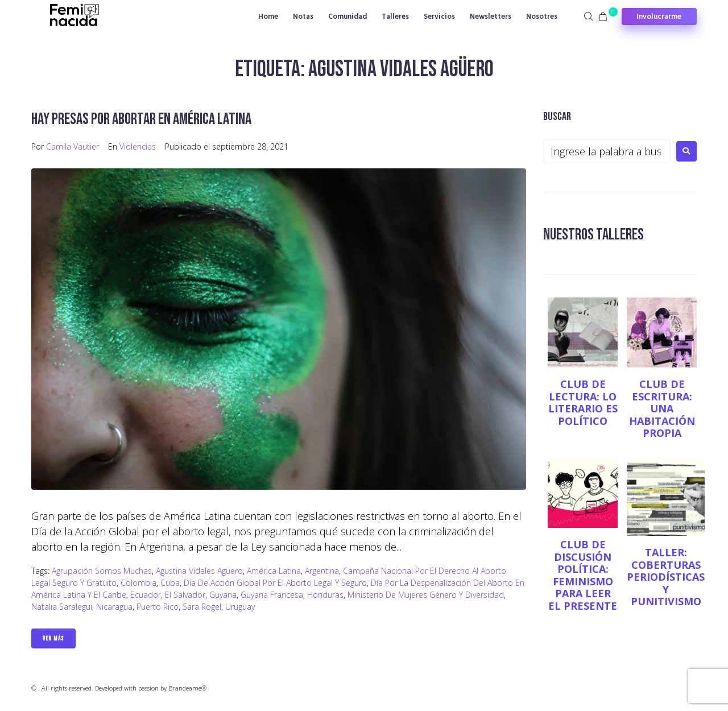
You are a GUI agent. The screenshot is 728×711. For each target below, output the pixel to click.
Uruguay (240, 607)
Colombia (138, 583)
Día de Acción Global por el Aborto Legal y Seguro (275, 583)
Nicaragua (114, 607)
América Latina (274, 571)
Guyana (223, 595)
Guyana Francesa (272, 595)
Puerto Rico (158, 607)
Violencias (138, 146)
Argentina (322, 571)
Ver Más (53, 638)
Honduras (325, 595)
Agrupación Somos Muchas (102, 571)
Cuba (170, 583)
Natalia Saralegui (62, 607)
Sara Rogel (202, 607)
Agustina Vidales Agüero (199, 571)
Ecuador (146, 595)
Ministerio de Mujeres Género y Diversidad (426, 595)
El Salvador (185, 595)
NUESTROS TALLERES (593, 235)
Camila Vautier (73, 146)
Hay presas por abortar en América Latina (141, 119)
